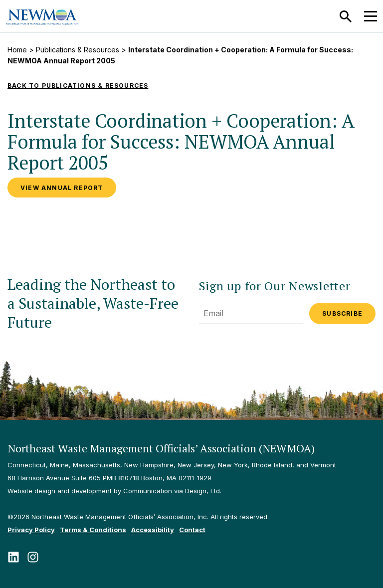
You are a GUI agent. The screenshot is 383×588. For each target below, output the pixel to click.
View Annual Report (62, 188)
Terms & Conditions (93, 530)
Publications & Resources (78, 50)
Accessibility (153, 530)
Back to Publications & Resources (78, 86)
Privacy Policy (31, 530)
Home (17, 50)
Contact (192, 530)
